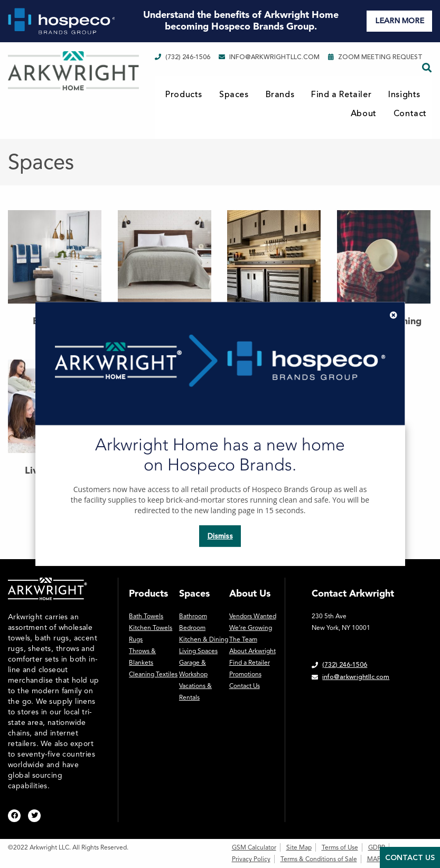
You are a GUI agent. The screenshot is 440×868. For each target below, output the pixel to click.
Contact (410, 114)
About (364, 114)
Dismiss (220, 536)
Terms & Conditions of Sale (319, 859)
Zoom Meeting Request (375, 57)
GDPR (377, 847)
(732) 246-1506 (182, 57)
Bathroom (193, 616)
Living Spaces (198, 651)
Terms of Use (340, 847)
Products (184, 95)
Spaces (234, 95)
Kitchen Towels (151, 628)
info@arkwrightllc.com (269, 57)
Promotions (245, 674)
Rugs (136, 639)
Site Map (299, 847)
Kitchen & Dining (204, 639)
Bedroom (192, 628)
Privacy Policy (251, 859)
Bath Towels (146, 616)
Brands (280, 95)
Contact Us (245, 686)
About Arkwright (252, 651)
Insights (404, 95)
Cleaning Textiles (153, 674)
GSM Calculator (254, 847)
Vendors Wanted (253, 616)
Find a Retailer (341, 95)
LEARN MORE (400, 21)
